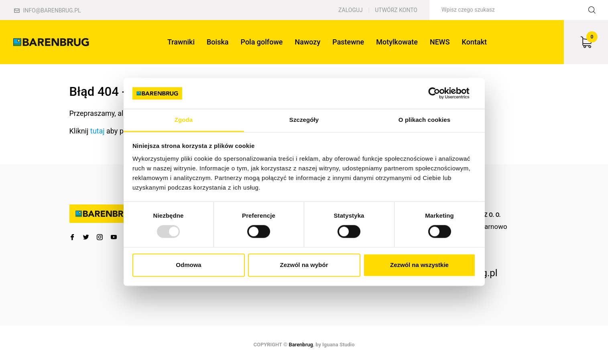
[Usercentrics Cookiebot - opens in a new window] (440, 93)
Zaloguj (351, 10)
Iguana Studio (338, 345)
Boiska (218, 42)
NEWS (440, 42)
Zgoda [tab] (184, 120)
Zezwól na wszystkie (419, 265)
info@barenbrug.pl (48, 10)
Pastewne (348, 42)
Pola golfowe (262, 42)
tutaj (98, 131)
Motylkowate (397, 42)
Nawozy (307, 42)
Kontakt (474, 42)
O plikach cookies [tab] (424, 120)
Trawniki (181, 42)
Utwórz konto (396, 10)
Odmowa (188, 265)
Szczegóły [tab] (304, 120)
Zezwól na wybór (304, 265)
